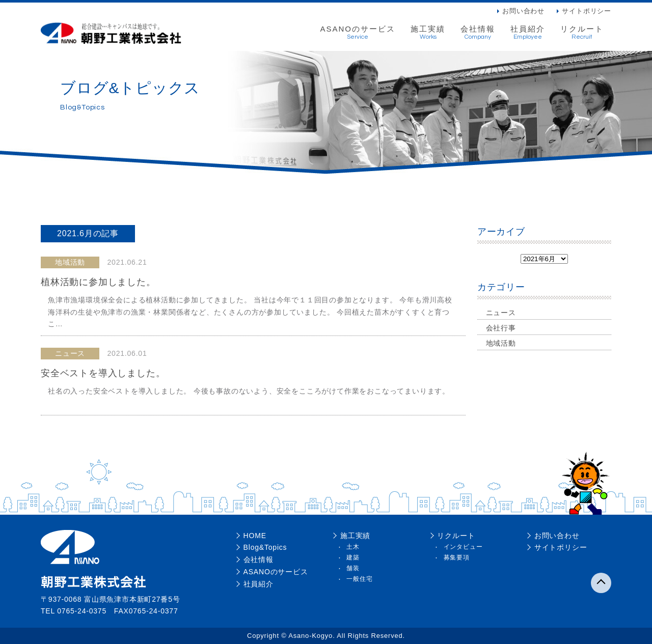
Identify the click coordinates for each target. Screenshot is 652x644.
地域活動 (501, 343)
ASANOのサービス (358, 33)
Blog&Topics (265, 547)
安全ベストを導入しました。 (103, 373)
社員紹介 (528, 33)
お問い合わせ (523, 11)
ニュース (501, 313)
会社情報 (478, 33)
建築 (353, 557)
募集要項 (457, 557)
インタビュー (463, 547)
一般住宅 (359, 579)
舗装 (353, 568)
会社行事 (501, 328)
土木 (353, 547)
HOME (255, 536)
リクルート (582, 33)
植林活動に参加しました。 (98, 282)
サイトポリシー (587, 11)
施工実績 (428, 33)
